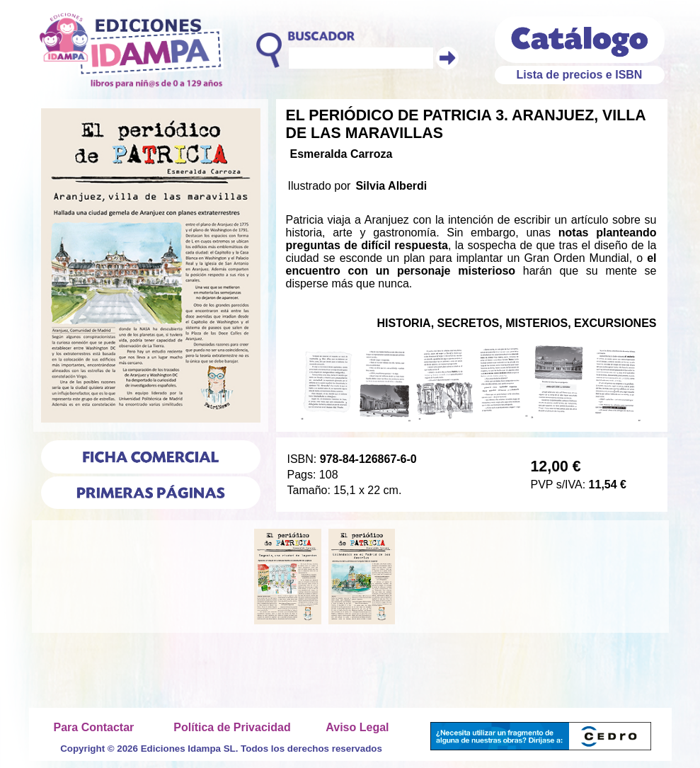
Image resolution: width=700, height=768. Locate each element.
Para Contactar (94, 727)
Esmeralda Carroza (342, 154)
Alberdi (407, 186)
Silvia (370, 186)
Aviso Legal (357, 727)
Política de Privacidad (232, 727)
